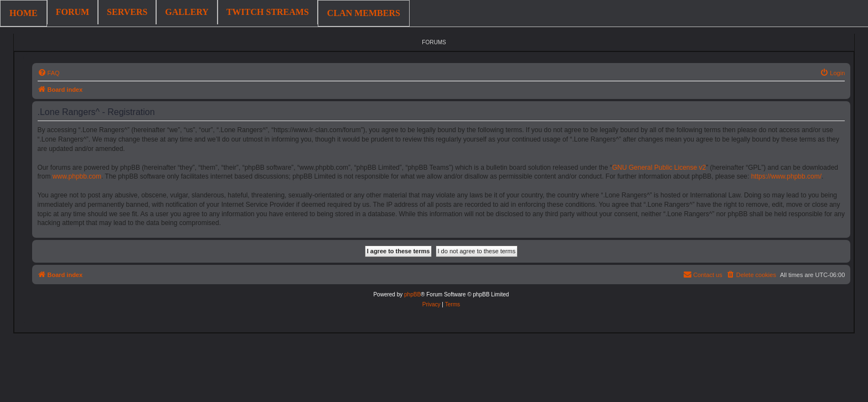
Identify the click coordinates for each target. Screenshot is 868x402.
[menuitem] (49, 73)
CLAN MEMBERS (364, 13)
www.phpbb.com (77, 176)
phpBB (412, 294)
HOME (24, 13)
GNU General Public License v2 (659, 168)
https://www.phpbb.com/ (786, 176)
